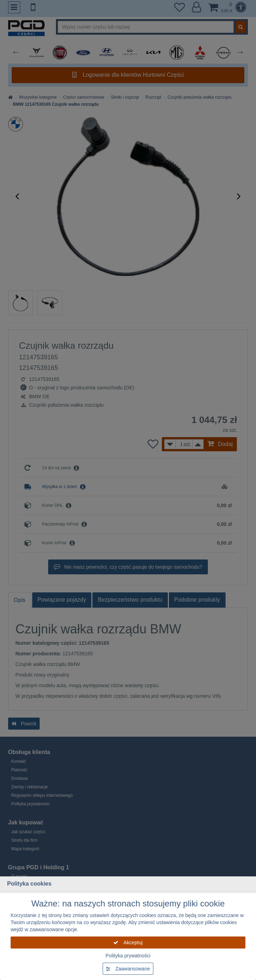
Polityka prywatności (128, 956)
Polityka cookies (29, 884)
